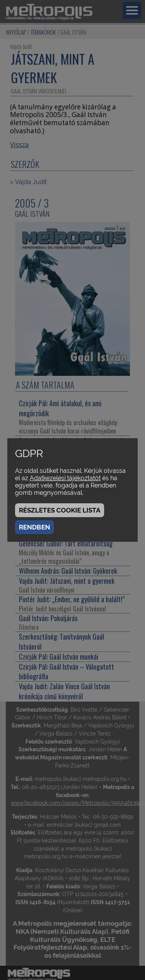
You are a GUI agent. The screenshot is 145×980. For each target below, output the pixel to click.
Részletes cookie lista (60, 510)
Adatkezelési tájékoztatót (65, 478)
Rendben (35, 527)
